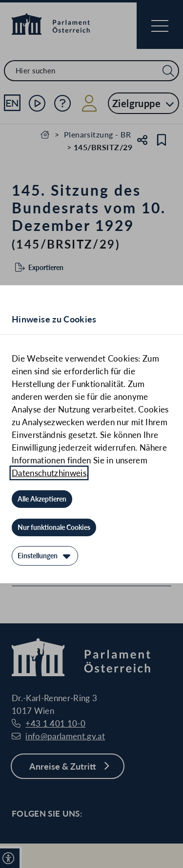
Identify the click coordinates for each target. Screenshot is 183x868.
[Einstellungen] (45, 556)
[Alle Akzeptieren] (42, 499)
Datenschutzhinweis (49, 473)
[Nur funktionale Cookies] (54, 527)
